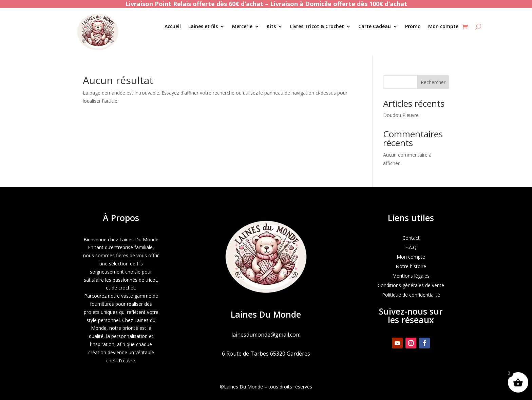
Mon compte (443, 27)
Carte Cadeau (375, 27)
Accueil (173, 27)
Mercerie (242, 27)
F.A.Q (411, 247)
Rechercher (433, 82)
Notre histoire (411, 266)
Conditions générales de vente (411, 285)
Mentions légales (411, 276)
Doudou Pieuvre (401, 115)
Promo (413, 27)
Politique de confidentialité (411, 295)
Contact (411, 238)
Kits (271, 27)
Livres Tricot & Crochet (317, 27)
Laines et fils (203, 27)
